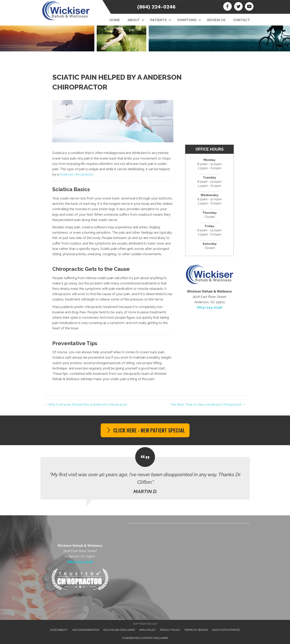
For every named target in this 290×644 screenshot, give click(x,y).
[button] (143, 20)
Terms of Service (196, 630)
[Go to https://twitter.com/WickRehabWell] (238, 7)
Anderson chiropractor (76, 174)
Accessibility (59, 630)
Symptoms (187, 20)
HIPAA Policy (148, 630)
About (134, 20)
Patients (159, 20)
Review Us (216, 20)
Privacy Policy (170, 630)
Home (115, 20)
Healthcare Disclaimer (119, 630)
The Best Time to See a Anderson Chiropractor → (208, 404)
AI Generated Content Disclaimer (145, 638)
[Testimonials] (145, 478)
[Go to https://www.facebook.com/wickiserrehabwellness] (228, 7)
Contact (242, 20)
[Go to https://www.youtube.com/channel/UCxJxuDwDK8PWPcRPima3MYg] (249, 7)
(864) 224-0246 (156, 7)
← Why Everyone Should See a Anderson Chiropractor (86, 404)
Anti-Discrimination (86, 630)
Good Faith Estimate (226, 630)
